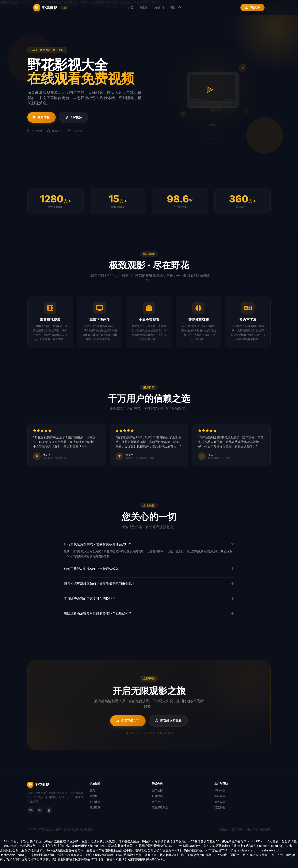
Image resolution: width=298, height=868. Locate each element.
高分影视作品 (160, 814)
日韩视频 (157, 802)
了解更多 (77, 117)
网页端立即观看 (169, 734)
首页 (131, 8)
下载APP (252, 8)
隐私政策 (220, 802)
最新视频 (95, 814)
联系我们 (220, 814)
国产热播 (157, 797)
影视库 (143, 8)
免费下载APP (127, 734)
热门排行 (159, 8)
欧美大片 (157, 808)
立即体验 (43, 117)
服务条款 (220, 808)
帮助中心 (176, 8)
